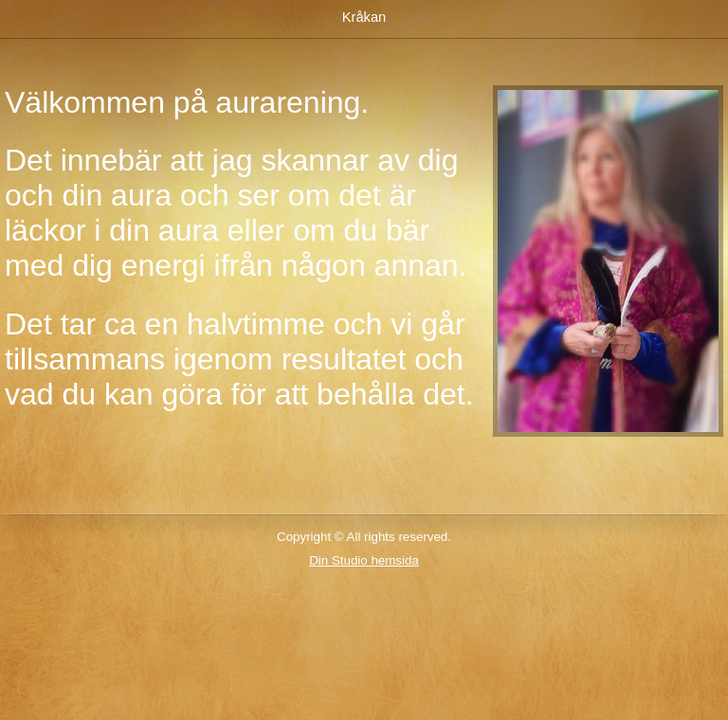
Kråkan (364, 17)
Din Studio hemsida (364, 560)
